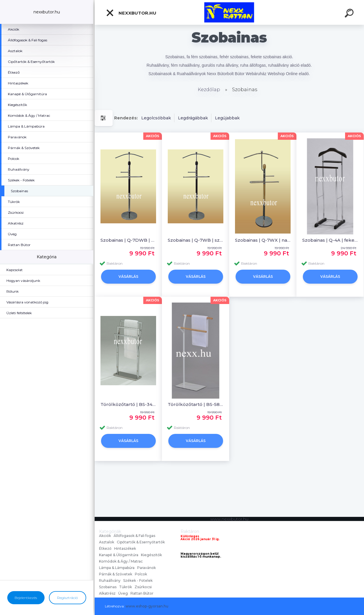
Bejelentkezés (26, 598)
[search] (350, 14)
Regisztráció (67, 598)
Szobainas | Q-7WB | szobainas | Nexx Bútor (196, 240)
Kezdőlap (209, 90)
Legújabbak (227, 118)
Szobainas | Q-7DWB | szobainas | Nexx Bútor (128, 240)
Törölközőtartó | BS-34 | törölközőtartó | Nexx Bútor (128, 404)
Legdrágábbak (193, 118)
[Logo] (229, 12)
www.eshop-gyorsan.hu (147, 606)
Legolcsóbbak (156, 118)
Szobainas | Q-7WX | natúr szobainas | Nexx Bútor (263, 240)
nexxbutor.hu (131, 13)
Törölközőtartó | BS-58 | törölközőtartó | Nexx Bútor (196, 404)
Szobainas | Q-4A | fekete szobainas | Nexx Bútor (330, 240)
